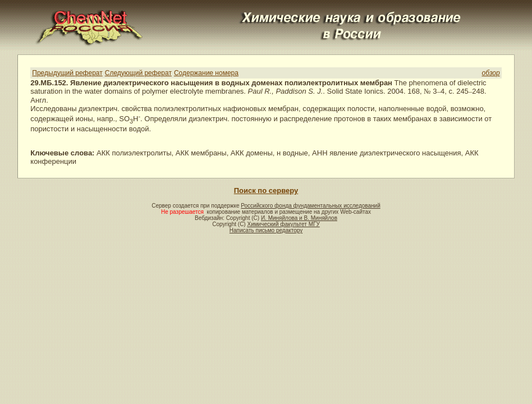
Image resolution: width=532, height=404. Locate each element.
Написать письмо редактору (266, 230)
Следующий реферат (138, 73)
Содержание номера (206, 73)
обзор (490, 73)
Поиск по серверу (266, 190)
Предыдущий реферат (67, 73)
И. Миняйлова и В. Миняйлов (299, 218)
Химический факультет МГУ (283, 224)
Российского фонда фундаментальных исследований (310, 206)
